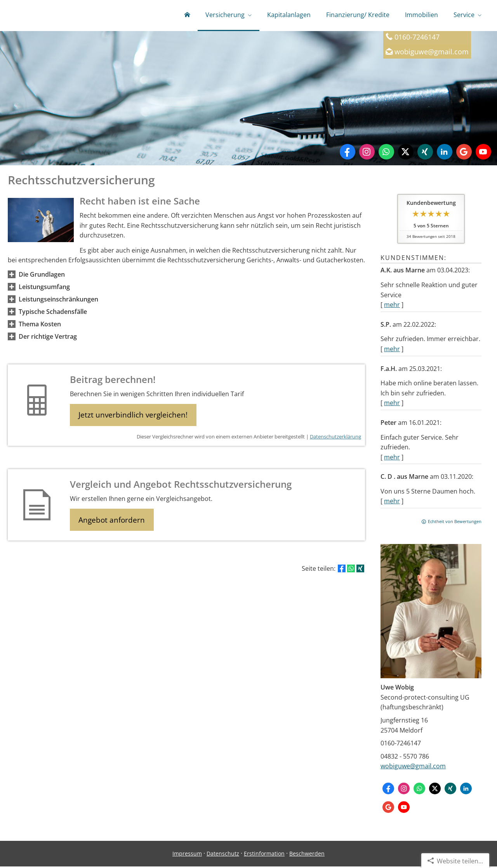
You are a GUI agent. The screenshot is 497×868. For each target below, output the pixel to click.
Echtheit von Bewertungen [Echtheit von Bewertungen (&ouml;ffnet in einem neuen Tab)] (455, 523)
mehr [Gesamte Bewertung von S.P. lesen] (392, 350)
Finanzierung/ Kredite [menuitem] (358, 15)
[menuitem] (187, 16)
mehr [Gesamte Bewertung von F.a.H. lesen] (392, 404)
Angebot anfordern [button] (113, 522)
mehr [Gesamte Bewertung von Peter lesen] (392, 459)
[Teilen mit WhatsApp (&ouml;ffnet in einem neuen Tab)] (351, 572)
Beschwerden (307, 855)
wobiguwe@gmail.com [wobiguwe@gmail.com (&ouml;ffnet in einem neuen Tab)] (432, 53)
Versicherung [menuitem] (225, 15)
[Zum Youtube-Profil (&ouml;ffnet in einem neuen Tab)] (483, 153)
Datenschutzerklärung (335, 439)
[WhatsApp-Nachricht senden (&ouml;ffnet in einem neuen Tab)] (386, 153)
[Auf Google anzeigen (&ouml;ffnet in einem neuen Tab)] (464, 153)
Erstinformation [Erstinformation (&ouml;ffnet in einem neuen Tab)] (264, 855)
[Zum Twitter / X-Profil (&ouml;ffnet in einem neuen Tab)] (406, 153)
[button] (42, 276)
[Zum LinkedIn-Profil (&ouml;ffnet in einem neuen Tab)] (445, 153)
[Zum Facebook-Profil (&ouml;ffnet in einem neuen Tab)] (348, 153)
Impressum (187, 855)
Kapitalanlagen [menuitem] (289, 15)
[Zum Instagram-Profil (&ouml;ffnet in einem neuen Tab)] (367, 153)
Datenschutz (223, 855)
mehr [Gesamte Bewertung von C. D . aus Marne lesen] (392, 502)
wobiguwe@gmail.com (413, 768)
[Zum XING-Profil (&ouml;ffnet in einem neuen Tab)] (425, 153)
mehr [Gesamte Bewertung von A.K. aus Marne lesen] (392, 306)
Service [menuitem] (464, 15)
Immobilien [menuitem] (421, 15)
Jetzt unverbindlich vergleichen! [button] (134, 417)
